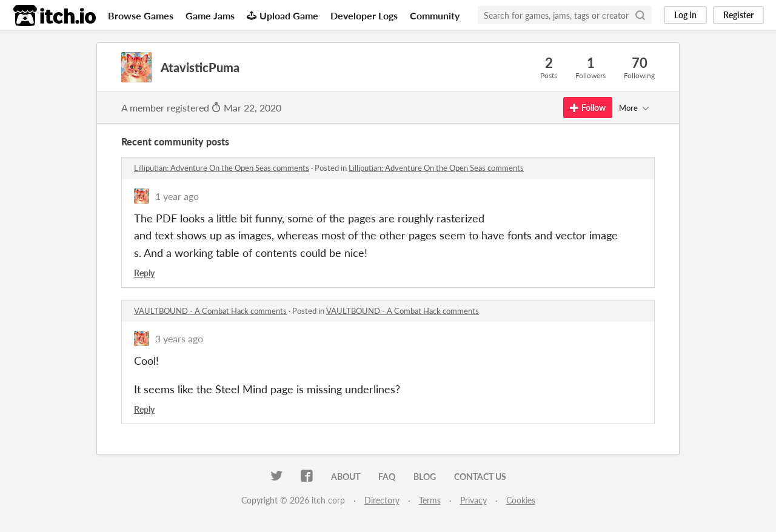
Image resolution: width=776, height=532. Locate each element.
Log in (685, 15)
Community (435, 15)
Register (738, 15)
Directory (382, 500)
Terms (430, 500)
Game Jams (210, 15)
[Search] (640, 15)
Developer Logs (364, 15)
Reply (144, 273)
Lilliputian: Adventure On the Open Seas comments (222, 168)
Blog (425, 477)
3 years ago (179, 338)
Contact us (480, 477)
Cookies (521, 500)
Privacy (473, 500)
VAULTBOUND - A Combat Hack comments (210, 311)
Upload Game (283, 15)
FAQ (387, 477)
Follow (588, 108)
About (346, 477)
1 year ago (177, 196)
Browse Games (141, 15)
